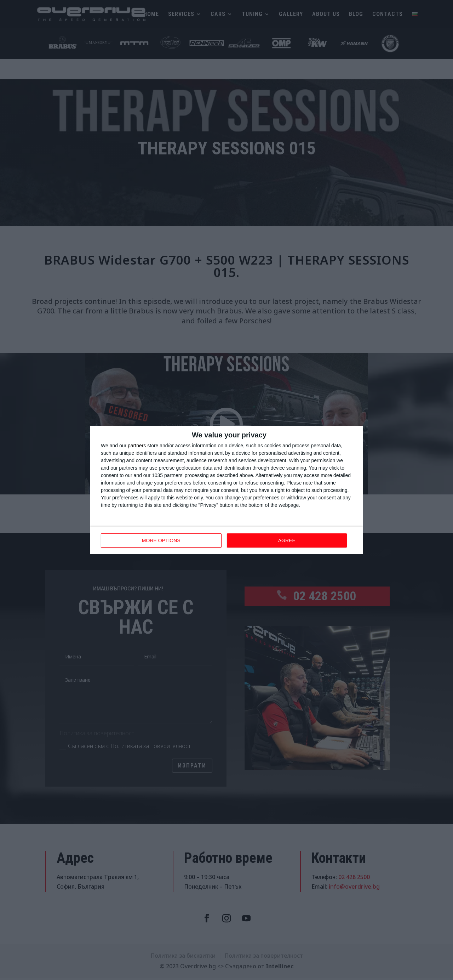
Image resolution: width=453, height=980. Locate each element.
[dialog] (226, 490)
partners (137, 446)
